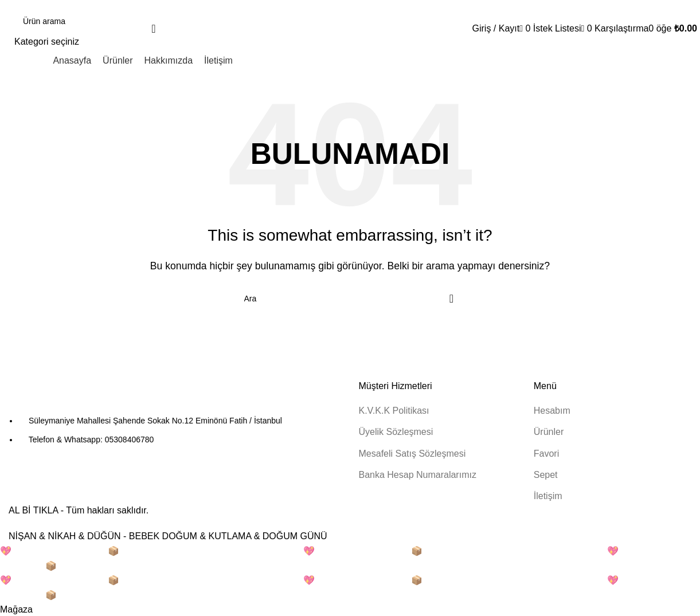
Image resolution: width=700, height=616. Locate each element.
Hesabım (552, 411)
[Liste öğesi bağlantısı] (175, 430)
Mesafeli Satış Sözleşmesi (412, 454)
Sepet (546, 475)
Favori (546, 454)
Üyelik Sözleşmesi (396, 432)
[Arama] (91, 21)
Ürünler (549, 432)
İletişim (548, 496)
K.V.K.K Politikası (394, 411)
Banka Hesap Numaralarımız (418, 475)
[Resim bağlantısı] (72, 397)
